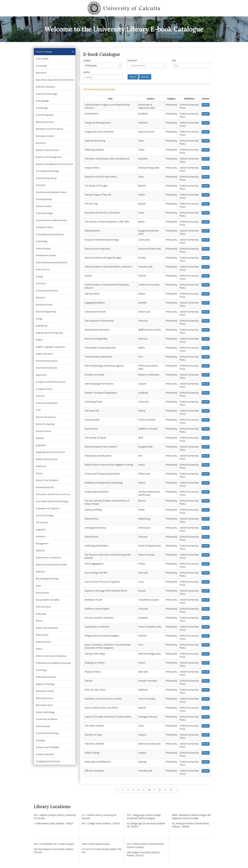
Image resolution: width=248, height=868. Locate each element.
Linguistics (41, 529)
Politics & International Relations (51, 656)
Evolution (40, 396)
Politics (39, 649)
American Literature (45, 87)
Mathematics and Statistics (49, 558)
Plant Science (42, 635)
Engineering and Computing (49, 333)
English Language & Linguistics (50, 347)
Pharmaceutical (43, 607)
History (39, 473)
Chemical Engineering (46, 178)
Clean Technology (44, 213)
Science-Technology (45, 712)
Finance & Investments (47, 403)
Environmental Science (47, 361)
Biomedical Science (45, 136)
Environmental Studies (46, 368)
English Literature (44, 354)
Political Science (43, 642)
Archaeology (42, 108)
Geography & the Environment (50, 452)
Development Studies (46, 255)
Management (42, 544)
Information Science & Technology (52, 501)
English (39, 340)
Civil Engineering (44, 199)
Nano (38, 586)
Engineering (41, 326)
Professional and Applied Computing (53, 663)
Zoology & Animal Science (48, 761)
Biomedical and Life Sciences (49, 129)
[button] (103, 66)
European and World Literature (51, 382)
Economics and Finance (47, 291)
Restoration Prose (44, 698)
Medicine (40, 572)
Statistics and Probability (47, 747)
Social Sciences (43, 726)
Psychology (41, 670)
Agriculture (41, 73)
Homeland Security (45, 487)
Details (206, 105)
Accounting (41, 66)
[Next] (177, 790)
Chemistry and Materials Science (51, 192)
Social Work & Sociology (47, 733)
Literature (40, 536)
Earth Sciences (43, 269)
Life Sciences (42, 522)
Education (40, 297)
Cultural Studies (43, 248)
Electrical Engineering (46, 312)
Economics (41, 283)
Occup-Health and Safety (48, 600)
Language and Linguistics (48, 508)
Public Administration (46, 677)
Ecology (39, 276)
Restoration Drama (45, 691)
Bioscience (41, 143)
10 (171, 790)
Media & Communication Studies (51, 565)
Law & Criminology (45, 515)
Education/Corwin (44, 305)
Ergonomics (41, 375)
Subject (87, 60)
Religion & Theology (45, 684)
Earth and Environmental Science (52, 262)
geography (41, 445)
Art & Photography (45, 115)
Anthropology (42, 101)
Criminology (42, 241)
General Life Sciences (46, 417)
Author (87, 72)
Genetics (40, 438)
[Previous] (118, 790)
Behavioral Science (45, 122)
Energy (39, 319)
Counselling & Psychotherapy (50, 234)
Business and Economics (47, 150)
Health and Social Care (46, 459)
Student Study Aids (45, 754)
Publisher (132, 60)
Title (174, 60)
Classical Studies (44, 206)
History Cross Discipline (47, 480)
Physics (39, 621)
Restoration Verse (44, 705)
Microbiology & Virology (47, 579)
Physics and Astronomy (47, 628)
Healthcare (41, 466)
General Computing (45, 424)
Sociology (40, 740)
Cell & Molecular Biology (47, 171)
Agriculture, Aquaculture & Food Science (55, 80)
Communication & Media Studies (51, 220)
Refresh (145, 77)
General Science (43, 431)
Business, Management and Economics (54, 164)
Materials (40, 550)
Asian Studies (42, 59)
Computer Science (44, 227)
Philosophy (41, 614)
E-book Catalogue (44, 52)
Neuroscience (42, 593)
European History (44, 389)
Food (38, 410)
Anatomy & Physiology (46, 94)
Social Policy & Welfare (46, 719)
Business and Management (49, 157)
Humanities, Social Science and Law (53, 494)
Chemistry (41, 185)
